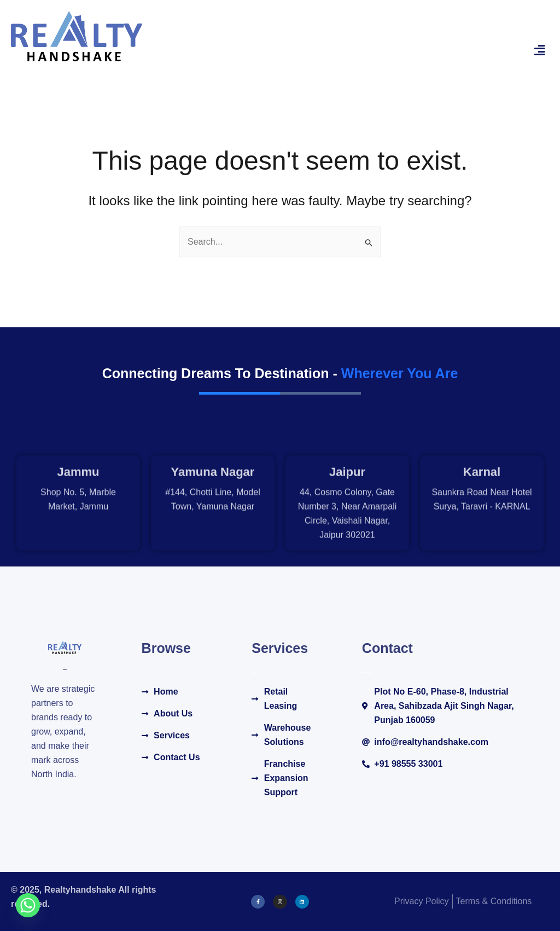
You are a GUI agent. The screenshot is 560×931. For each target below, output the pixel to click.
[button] (540, 50)
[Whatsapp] (28, 905)
